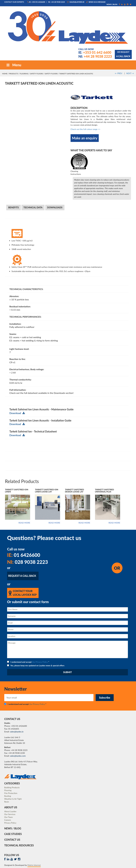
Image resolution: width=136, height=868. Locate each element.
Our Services (10, 814)
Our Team (8, 817)
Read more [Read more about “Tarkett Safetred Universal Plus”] (114, 523)
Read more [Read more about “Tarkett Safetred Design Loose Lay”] (84, 523)
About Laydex (10, 811)
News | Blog (112, 4)
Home (5, 74)
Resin (7, 802)
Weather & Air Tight (13, 799)
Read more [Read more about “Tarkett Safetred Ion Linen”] (24, 523)
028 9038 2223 (28, 562)
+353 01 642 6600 (95, 52)
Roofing (8, 796)
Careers (8, 820)
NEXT (130, 73)
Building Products (12, 787)
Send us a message (96, 2)
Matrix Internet (34, 865)
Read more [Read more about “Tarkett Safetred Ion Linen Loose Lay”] (54, 523)
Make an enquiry (85, 138)
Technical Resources (19, 845)
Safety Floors (36, 74)
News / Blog (13, 828)
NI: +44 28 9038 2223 (56, 2)
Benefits (14, 207)
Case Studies (13, 834)
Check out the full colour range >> (85, 129)
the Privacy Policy (40, 662)
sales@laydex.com (18, 756)
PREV (119, 73)
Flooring (24, 74)
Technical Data (33, 207)
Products (14, 74)
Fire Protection (11, 793)
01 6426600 (24, 555)
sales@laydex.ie (76, 2)
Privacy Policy (10, 823)
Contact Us (12, 840)
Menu (14, 65)
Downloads (55, 207)
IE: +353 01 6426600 (36, 2)
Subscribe (105, 698)
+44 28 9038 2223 (95, 56)
